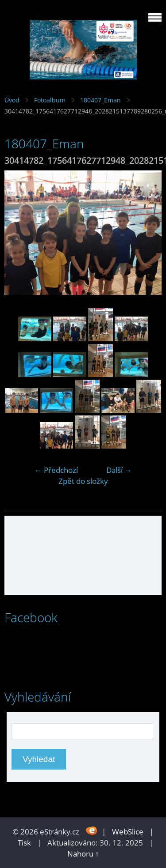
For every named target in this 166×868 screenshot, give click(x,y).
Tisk (24, 843)
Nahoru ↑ (83, 854)
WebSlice (128, 832)
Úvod (12, 100)
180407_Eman (100, 100)
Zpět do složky (83, 481)
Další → (119, 470)
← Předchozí (56, 470)
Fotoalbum (50, 100)
